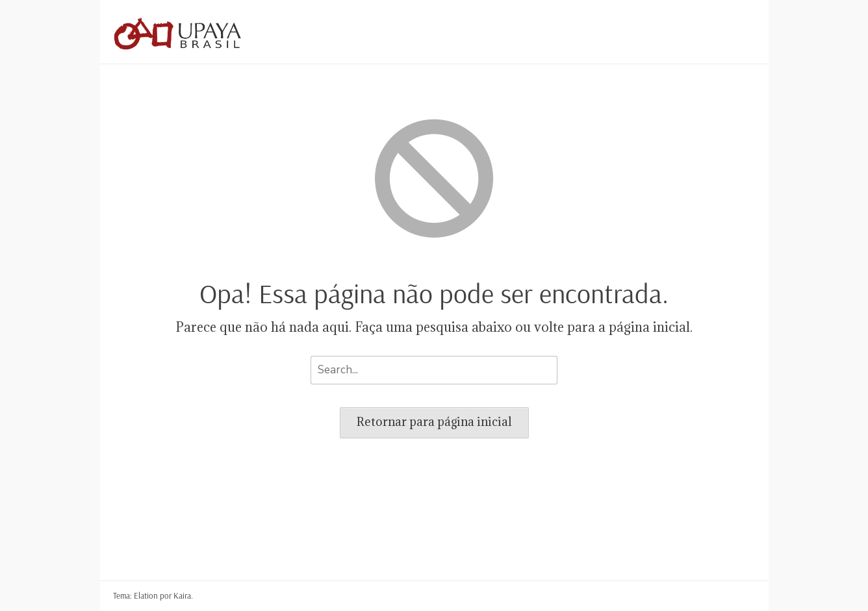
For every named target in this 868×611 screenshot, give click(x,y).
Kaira (182, 595)
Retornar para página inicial (434, 422)
